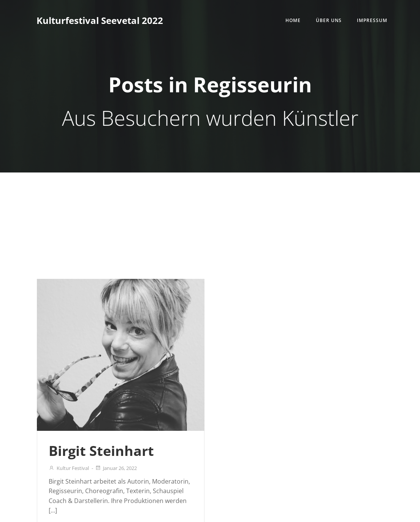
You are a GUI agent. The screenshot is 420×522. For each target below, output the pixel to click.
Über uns (329, 20)
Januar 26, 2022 (116, 468)
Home (293, 20)
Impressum (372, 20)
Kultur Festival (69, 468)
